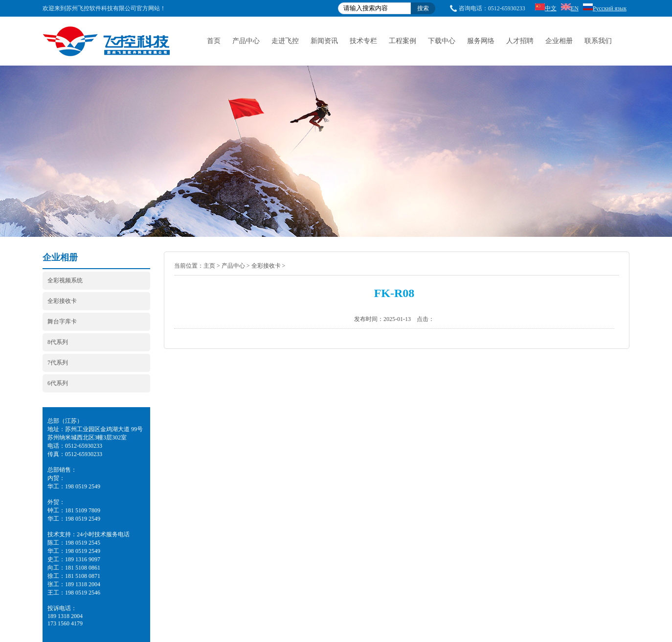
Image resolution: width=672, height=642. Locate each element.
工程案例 (403, 41)
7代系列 (58, 363)
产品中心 (246, 41)
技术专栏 (363, 41)
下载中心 (442, 41)
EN (570, 8)
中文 (546, 8)
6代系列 (58, 383)
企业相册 (559, 41)
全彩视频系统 (65, 280)
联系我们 (598, 41)
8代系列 (58, 342)
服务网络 (481, 41)
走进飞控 (285, 41)
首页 (214, 41)
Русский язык (605, 8)
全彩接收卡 (62, 301)
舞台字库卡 (62, 321)
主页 (209, 266)
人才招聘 (520, 41)
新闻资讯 (324, 41)
